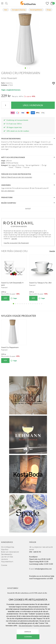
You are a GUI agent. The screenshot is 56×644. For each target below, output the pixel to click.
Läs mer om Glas (7, 557)
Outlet (28, 209)
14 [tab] (42, 305)
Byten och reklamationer (10, 552)
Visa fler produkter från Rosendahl (16, 243)
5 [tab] (22, 305)
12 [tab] (37, 305)
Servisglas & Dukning (16, 165)
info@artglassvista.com (43, 569)
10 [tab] (33, 305)
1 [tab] (25, 70)
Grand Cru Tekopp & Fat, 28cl (40, 283)
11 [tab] (35, 305)
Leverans (5, 559)
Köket (11, 167)
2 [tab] (28, 70)
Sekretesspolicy (7, 554)
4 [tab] (20, 305)
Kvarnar (27, 167)
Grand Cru (9, 83)
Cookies (4, 565)
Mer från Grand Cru (14, 251)
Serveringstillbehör (33, 165)
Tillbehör (18, 167)
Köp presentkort (7, 562)
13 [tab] (39, 305)
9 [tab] (31, 305)
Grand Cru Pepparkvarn (10, 347)
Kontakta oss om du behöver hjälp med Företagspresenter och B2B (42, 577)
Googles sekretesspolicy (42, 626)
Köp (5, 298)
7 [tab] (26, 305)
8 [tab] (29, 305)
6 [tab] (24, 305)
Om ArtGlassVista (8, 547)
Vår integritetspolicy (26, 626)
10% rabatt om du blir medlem (18, 131)
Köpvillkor (5, 549)
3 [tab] (30, 70)
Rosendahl (12, 78)
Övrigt (44, 165)
